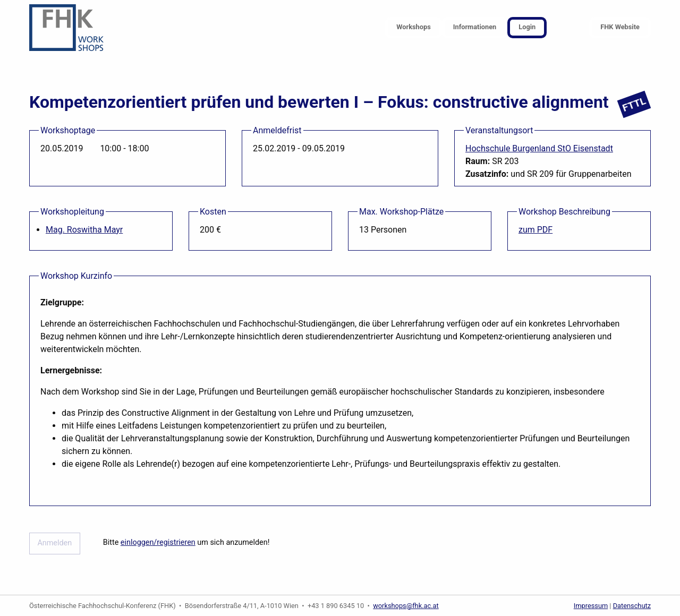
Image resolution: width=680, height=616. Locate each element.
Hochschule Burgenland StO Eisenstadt (539, 148)
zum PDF (535, 230)
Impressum (591, 606)
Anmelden (54, 543)
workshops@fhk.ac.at (406, 606)
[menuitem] (413, 28)
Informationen (475, 27)
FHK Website (620, 27)
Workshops (413, 27)
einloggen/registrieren (158, 542)
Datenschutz (632, 606)
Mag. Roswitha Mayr (84, 230)
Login (527, 27)
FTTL (634, 104)
